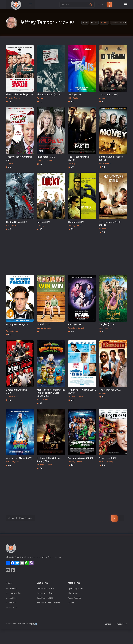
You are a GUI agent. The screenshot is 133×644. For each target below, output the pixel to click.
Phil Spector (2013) (47, 157)
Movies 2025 (11, 603)
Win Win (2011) (45, 324)
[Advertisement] (66, 253)
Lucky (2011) (43, 222)
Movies (94, 23)
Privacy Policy (122, 624)
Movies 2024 (11, 608)
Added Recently (75, 598)
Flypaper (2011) (76, 222)
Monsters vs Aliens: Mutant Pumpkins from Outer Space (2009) (51, 393)
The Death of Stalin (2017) (19, 95)
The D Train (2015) (109, 95)
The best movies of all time (48, 603)
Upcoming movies (76, 588)
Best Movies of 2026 (46, 588)
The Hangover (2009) (110, 390)
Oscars (71, 603)
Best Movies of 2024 (46, 598)
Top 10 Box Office (13, 593)
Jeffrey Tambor (119, 23)
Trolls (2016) (74, 95)
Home (85, 23)
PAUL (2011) (74, 324)
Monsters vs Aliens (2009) (19, 458)
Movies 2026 (11, 598)
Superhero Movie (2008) (80, 458)
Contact (108, 624)
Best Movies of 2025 (46, 593)
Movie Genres (12, 588)
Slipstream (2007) (108, 458)
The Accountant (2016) (49, 95)
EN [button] (101, 5)
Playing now (73, 593)
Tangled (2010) (107, 324)
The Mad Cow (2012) (16, 222)
